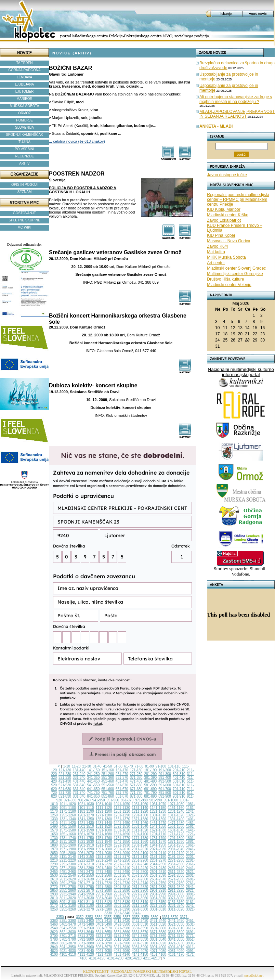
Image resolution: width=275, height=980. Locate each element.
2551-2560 (104, 875)
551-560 (108, 785)
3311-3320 (176, 909)
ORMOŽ (24, 113)
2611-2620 (68, 879)
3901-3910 (140, 943)
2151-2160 (104, 857)
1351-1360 (104, 819)
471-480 (136, 781)
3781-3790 (68, 939)
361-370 (122, 778)
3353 (89, 917)
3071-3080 (176, 898)
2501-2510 (158, 872)
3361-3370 (170, 917)
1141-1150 (158, 808)
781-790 (150, 793)
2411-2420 (140, 868)
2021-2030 (158, 849)
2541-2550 (86, 875)
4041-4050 (104, 951)
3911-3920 (158, 943)
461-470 (122, 781)
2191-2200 (176, 857)
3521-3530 (176, 924)
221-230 (65, 774)
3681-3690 (176, 932)
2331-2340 (140, 864)
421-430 (65, 781)
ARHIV (24, 163)
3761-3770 (176, 936)
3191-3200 (104, 906)
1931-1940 (140, 845)
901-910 (179, 796)
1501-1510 (86, 827)
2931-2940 (68, 894)
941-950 (99, 800)
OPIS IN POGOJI (24, 185)
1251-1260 (68, 815)
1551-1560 (176, 827)
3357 (127, 917)
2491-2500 (140, 872)
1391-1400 (176, 819)
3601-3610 (176, 928)
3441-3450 (176, 921)
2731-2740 (140, 883)
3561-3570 (104, 928)
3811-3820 (122, 939)
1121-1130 (122, 808)
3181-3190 (86, 906)
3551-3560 (86, 928)
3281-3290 (122, 909)
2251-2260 (140, 860)
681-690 (150, 789)
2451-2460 (68, 872)
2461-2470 (86, 872)
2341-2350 (158, 864)
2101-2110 (158, 853)
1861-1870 (158, 842)
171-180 (136, 770)
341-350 (94, 778)
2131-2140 (68, 857)
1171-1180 (68, 811)
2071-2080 (104, 853)
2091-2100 (140, 853)
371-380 (136, 778)
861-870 (122, 796)
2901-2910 (158, 891)
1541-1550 (158, 827)
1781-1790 (158, 838)
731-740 (79, 793)
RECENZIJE (25, 156)
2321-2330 (122, 864)
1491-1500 (68, 827)
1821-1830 (86, 842)
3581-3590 (140, 928)
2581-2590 (158, 875)
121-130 (65, 770)
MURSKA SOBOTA (25, 106)
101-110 (174, 766)
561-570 (122, 785)
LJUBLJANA (25, 84)
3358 (136, 917)
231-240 (79, 774)
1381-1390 (158, 819)
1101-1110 (86, 808)
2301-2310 (86, 864)
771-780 (136, 793)
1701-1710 (158, 834)
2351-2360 (176, 864)
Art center (216, 263)
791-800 (165, 793)
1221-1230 (158, 811)
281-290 (150, 774)
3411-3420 (122, 921)
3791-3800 (86, 939)
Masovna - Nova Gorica (228, 241)
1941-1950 (158, 845)
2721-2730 (122, 883)
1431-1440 (104, 823)
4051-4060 (122, 951)
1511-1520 (104, 827)
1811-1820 (68, 842)
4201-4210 (133, 958)
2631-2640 (104, 879)
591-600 (165, 785)
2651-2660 (140, 879)
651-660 (108, 789)
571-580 (136, 785)
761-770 (122, 793)
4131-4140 (122, 955)
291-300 (165, 774)
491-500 (165, 781)
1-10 (67, 766)
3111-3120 (104, 902)
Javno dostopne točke (227, 175)
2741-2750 (158, 883)
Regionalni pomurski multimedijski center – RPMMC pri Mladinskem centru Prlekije (238, 199)
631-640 (79, 789)
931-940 (84, 800)
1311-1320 (176, 815)
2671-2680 (176, 879)
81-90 (149, 766)
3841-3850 (176, 939)
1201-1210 (122, 811)
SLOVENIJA (24, 127)
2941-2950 (86, 894)
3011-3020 (68, 898)
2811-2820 (140, 887)
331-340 (79, 778)
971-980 (141, 800)
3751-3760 (158, 936)
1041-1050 (122, 804)
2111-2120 (176, 853)
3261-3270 (86, 909)
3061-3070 (158, 898)
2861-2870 (86, 891)
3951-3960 (86, 947)
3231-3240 (176, 906)
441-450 (94, 781)
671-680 (136, 789)
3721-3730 (104, 936)
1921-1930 (122, 845)
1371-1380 (140, 819)
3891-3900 (122, 943)
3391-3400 (86, 921)
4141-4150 (140, 955)
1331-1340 (68, 819)
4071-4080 (158, 951)
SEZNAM (25, 192)
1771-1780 (140, 838)
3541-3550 (68, 928)
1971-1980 (68, 849)
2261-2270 (158, 860)
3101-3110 (86, 902)
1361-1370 (122, 819)
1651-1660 (68, 834)
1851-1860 (140, 842)
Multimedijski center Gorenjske (235, 274)
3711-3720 (86, 936)
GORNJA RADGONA (24, 70)
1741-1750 (86, 838)
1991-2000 (104, 849)
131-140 (79, 770)
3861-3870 (68, 943)
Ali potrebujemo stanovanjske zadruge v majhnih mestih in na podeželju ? (236, 99)
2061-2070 (86, 853)
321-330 (65, 778)
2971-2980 (140, 894)
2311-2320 (104, 864)
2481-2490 (122, 872)
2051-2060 (68, 853)
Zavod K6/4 (217, 246)
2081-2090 (122, 853)
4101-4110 (68, 955)
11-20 (76, 766)
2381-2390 (86, 868)
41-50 (108, 766)
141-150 (94, 770)
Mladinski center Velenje (229, 285)
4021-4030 (68, 951)
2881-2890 (122, 891)
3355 (108, 917)
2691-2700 (68, 883)
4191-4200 (115, 958)
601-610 (179, 785)
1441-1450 (122, 823)
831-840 (79, 796)
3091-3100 (68, 902)
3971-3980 (122, 947)
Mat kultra (216, 252)
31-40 (97, 766)
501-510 (179, 781)
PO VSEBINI (24, 149)
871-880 (136, 796)
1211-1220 (140, 811)
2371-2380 (68, 868)
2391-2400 (104, 868)
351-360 (108, 778)
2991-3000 (176, 894)
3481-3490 (104, 924)
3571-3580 (122, 928)
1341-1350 (86, 819)
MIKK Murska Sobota (226, 257)
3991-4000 (158, 947)
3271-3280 (104, 909)
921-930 (70, 800)
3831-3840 (158, 939)
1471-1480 (176, 823)
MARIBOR (24, 99)
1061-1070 (158, 804)
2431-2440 (176, 868)
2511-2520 (176, 872)
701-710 (179, 789)
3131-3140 (140, 902)
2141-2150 (86, 857)
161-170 (122, 770)
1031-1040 (104, 804)
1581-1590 (86, 830)
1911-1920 (104, 845)
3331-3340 (122, 913)
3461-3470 (68, 924)
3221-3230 (158, 906)
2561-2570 (122, 875)
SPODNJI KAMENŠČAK (24, 135)
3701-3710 (68, 936)
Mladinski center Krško (228, 215)
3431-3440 (158, 921)
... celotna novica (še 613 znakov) (77, 141)
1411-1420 (68, 823)
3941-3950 (68, 947)
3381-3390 (68, 921)
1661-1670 (86, 834)
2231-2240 (104, 860)
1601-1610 (122, 830)
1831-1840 (104, 842)
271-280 (136, 774)
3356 (117, 917)
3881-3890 (104, 943)
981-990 (156, 800)
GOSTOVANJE (24, 213)
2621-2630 (86, 879)
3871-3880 (86, 943)
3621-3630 (68, 932)
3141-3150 (158, 902)
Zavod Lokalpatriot (224, 220)
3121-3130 (122, 902)
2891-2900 (140, 891)
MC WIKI (25, 227)
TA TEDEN (25, 63)
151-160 (108, 770)
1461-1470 (158, 823)
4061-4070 (140, 951)
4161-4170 (176, 955)
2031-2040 (176, 849)
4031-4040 (86, 951)
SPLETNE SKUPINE (24, 220)
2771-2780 (68, 887)
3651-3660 (122, 932)
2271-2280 (176, 860)
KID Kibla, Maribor (224, 209)
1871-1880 (176, 842)
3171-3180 (68, 906)
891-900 (165, 796)
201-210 (179, 770)
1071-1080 (176, 804)
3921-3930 (176, 943)
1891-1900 (68, 845)
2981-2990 (158, 894)
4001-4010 (176, 947)
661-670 (122, 789)
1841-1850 (122, 842)
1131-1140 (140, 808)
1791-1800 (176, 838)
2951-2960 (104, 894)
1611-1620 (140, 830)
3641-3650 (104, 932)
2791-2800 (104, 887)
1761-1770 (122, 838)
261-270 (122, 774)
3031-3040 (104, 898)
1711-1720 (176, 834)
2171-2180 (140, 857)
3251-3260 (68, 909)
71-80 (139, 766)
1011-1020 (68, 804)
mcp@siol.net (254, 975)
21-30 (87, 766)
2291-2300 (68, 864)
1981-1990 (86, 849)
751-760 (108, 793)
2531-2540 (68, 875)
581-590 (150, 785)
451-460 (108, 781)
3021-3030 (86, 898)
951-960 (113, 800)
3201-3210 (122, 906)
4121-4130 (104, 955)
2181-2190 (158, 857)
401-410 (179, 778)
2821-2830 (158, 887)
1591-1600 (104, 830)
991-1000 (171, 800)
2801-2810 (122, 887)
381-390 (150, 778)
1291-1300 (140, 815)
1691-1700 (140, 834)
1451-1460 (140, 823)
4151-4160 (158, 955)
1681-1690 (122, 834)
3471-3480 (86, 924)
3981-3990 (140, 947)
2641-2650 (122, 879)
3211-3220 (140, 906)
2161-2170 (122, 857)
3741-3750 (140, 936)
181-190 (150, 770)
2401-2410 (122, 868)
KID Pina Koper (221, 235)
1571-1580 (68, 830)
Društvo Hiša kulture (225, 279)
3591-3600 (158, 928)
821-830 (65, 796)
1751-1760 (104, 838)
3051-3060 (140, 898)
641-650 (94, 789)
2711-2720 (104, 883)
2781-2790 (86, 887)
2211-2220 (68, 860)
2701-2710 (86, 883)
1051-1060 (140, 804)
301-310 (179, 774)
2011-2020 (140, 849)
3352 (80, 917)
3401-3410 (104, 921)
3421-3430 (140, 921)
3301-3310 (158, 909)
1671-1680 (104, 834)
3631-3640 (86, 932)
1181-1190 (86, 811)
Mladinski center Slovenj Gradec (236, 268)
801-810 (179, 793)
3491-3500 (122, 924)
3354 (99, 917)
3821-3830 (140, 939)
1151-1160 (176, 808)
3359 (145, 917)
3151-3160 (176, 902)
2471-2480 (104, 872)
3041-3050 (122, 898)
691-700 (165, 789)
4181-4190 (97, 958)
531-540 (79, 785)
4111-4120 (86, 955)
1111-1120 (104, 808)
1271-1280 (104, 815)
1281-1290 (122, 815)
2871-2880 (104, 891)
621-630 (65, 789)
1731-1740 (68, 838)
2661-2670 (158, 879)
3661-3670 (140, 932)
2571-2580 (140, 875)
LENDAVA (24, 77)
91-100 (161, 766)
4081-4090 (176, 951)
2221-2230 (86, 860)
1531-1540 (140, 827)
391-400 (165, 778)
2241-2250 (122, 860)
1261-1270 (86, 815)
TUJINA (24, 142)
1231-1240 (176, 811)
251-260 (108, 774)
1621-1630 (158, 830)
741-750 (94, 793)
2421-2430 (158, 868)
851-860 (108, 796)
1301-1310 (158, 815)
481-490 (150, 781)
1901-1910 (86, 845)
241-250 (94, 774)
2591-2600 (176, 875)
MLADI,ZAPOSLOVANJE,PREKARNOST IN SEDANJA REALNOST (237, 114)
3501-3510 (140, 924)
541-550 (94, 785)
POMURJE (24, 120)
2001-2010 (122, 849)
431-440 (79, 781)
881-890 (150, 796)
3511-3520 (158, 924)
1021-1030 (86, 804)
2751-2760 (176, 883)
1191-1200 (104, 811)
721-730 (65, 793)
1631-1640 (176, 830)
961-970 (127, 800)
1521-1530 (122, 827)
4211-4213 (152, 958)
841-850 (94, 796)
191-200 (165, 770)
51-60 (118, 766)
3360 (154, 917)
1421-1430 (86, 823)
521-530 (65, 785)
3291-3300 (140, 909)
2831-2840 (176, 887)
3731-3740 (122, 936)
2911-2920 (176, 891)
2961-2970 (122, 894)
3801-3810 (104, 939)
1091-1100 (68, 808)
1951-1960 (176, 845)
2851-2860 (68, 891)
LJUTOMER (25, 92)
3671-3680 (158, 932)
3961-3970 (104, 947)
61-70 (129, 766)
